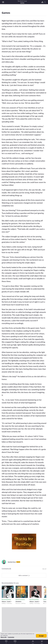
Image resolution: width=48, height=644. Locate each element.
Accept (41, 636)
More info (4, 637)
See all (44, 569)
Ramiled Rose (12, 562)
